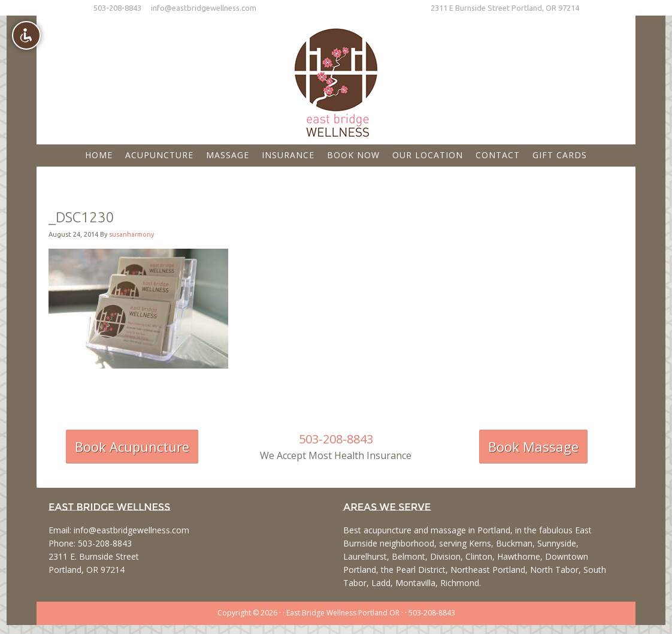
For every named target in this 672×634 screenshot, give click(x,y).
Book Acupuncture (132, 446)
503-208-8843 (117, 8)
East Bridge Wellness (336, 79)
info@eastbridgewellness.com (204, 8)
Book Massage (533, 446)
